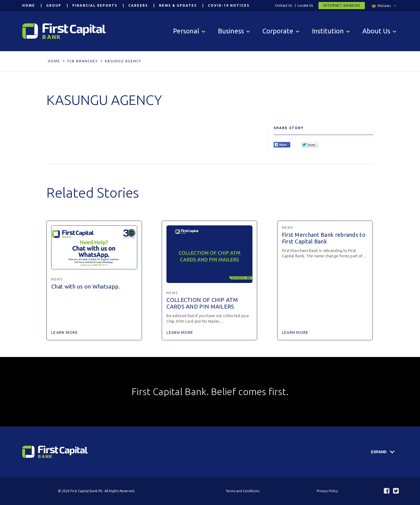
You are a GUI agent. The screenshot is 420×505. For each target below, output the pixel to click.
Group (54, 5)
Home (29, 5)
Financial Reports (95, 5)
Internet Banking (342, 5)
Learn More (65, 332)
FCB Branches (83, 61)
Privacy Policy (327, 491)
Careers (138, 5)
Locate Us (305, 5)
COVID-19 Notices (229, 5)
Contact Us (283, 5)
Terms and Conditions (242, 491)
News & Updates (178, 5)
